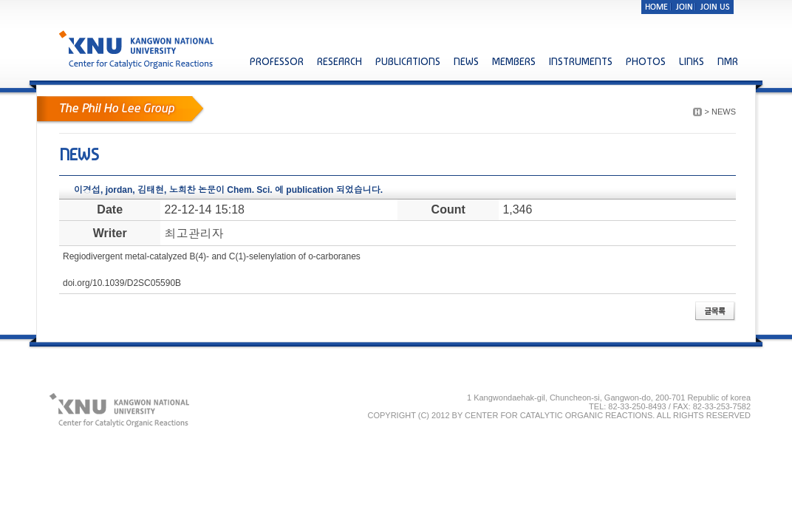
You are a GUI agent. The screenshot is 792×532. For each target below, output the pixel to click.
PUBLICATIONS (408, 61)
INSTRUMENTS (581, 61)
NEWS (466, 61)
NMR (728, 61)
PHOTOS (646, 61)
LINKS (692, 61)
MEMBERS (514, 61)
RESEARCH (339, 61)
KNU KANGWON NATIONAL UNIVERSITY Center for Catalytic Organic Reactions (138, 49)
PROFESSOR (277, 61)
